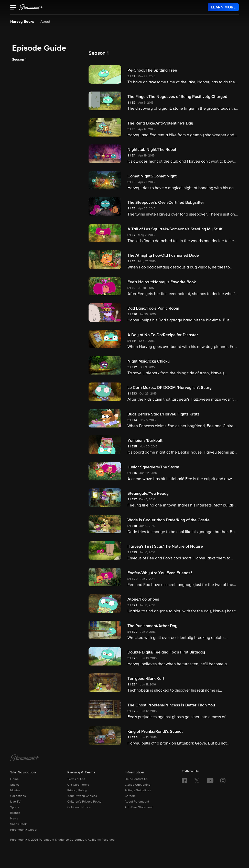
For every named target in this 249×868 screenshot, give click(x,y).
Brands (15, 813)
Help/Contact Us (136, 779)
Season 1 (19, 60)
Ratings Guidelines (138, 791)
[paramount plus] (31, 7)
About (45, 22)
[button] (13, 8)
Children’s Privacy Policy (84, 802)
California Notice (79, 807)
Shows (15, 785)
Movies (15, 791)
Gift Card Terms (78, 785)
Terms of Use (76, 779)
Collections (18, 796)
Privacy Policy (77, 791)
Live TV (15, 802)
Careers (130, 796)
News (14, 819)
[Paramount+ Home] (25, 758)
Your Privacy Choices (82, 796)
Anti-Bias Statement (139, 807)
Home (14, 779)
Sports (15, 807)
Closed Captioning (138, 785)
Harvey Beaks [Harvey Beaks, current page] (22, 22)
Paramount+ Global (24, 830)
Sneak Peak (18, 824)
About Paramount (137, 802)
